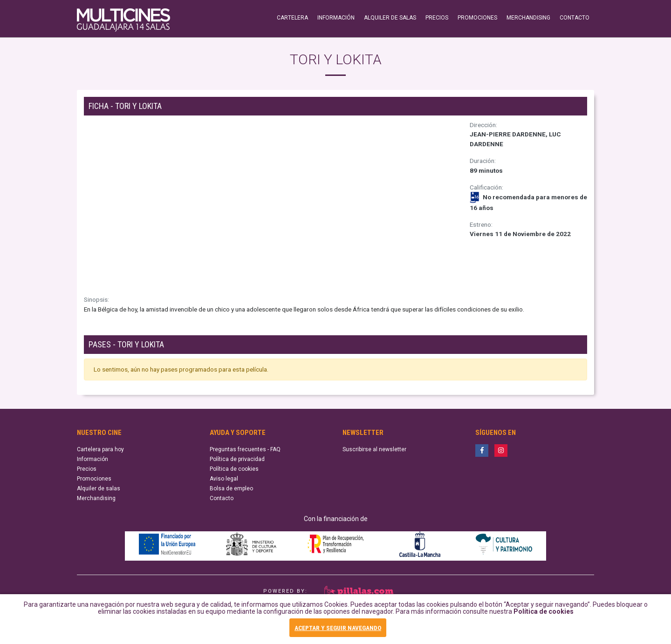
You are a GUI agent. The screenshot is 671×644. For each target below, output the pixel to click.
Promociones (94, 479)
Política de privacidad (237, 459)
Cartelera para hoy (100, 449)
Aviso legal (224, 479)
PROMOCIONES (477, 18)
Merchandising (96, 498)
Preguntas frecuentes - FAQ (245, 449)
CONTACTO (575, 18)
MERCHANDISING (528, 18)
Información (92, 459)
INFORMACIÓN (336, 18)
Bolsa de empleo (231, 488)
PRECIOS (437, 18)
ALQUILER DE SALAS (390, 18)
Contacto (222, 498)
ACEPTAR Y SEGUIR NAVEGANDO (338, 628)
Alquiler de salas (99, 488)
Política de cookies (544, 613)
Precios (87, 469)
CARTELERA (292, 18)
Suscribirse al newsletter (374, 449)
